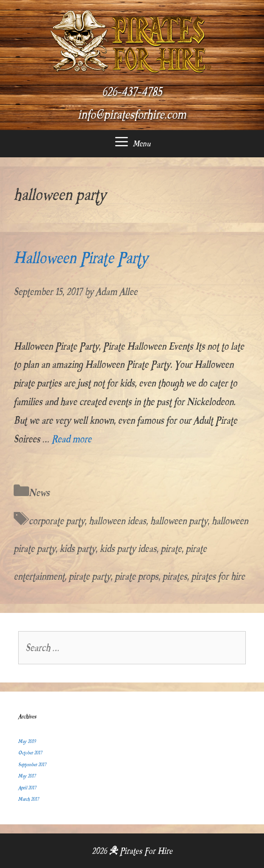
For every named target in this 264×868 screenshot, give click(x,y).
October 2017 (30, 753)
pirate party (90, 576)
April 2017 (27, 788)
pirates (175, 576)
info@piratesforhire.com (132, 115)
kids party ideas (128, 548)
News (39, 492)
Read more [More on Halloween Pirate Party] (71, 439)
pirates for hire (218, 576)
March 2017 (28, 799)
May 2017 (27, 776)
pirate (171, 548)
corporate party (57, 521)
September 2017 (32, 765)
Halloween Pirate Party (81, 258)
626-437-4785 (132, 92)
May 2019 (27, 741)
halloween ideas (117, 521)
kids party (78, 548)
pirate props (137, 576)
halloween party (179, 521)
